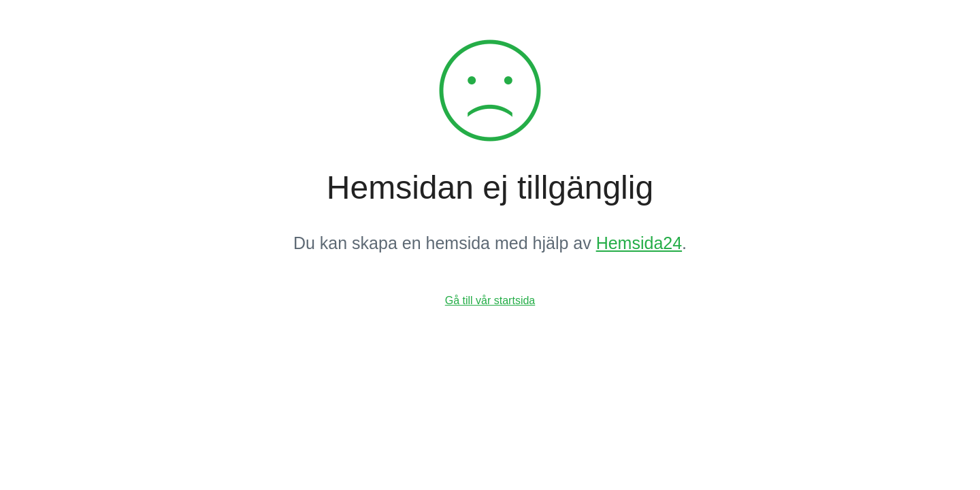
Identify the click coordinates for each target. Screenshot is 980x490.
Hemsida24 (639, 243)
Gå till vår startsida (490, 300)
